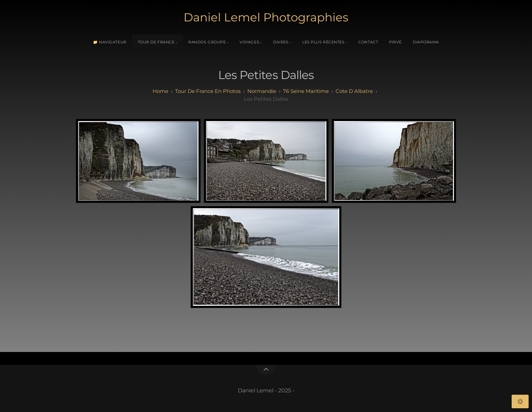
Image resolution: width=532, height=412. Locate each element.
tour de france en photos (208, 91)
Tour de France (156, 42)
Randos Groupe (207, 42)
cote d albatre (354, 91)
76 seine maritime (306, 91)
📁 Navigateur (110, 42)
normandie (262, 91)
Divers (281, 42)
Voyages (249, 42)
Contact (368, 42)
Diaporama (426, 42)
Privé (395, 42)
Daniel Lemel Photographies (266, 17)
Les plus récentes (323, 42)
